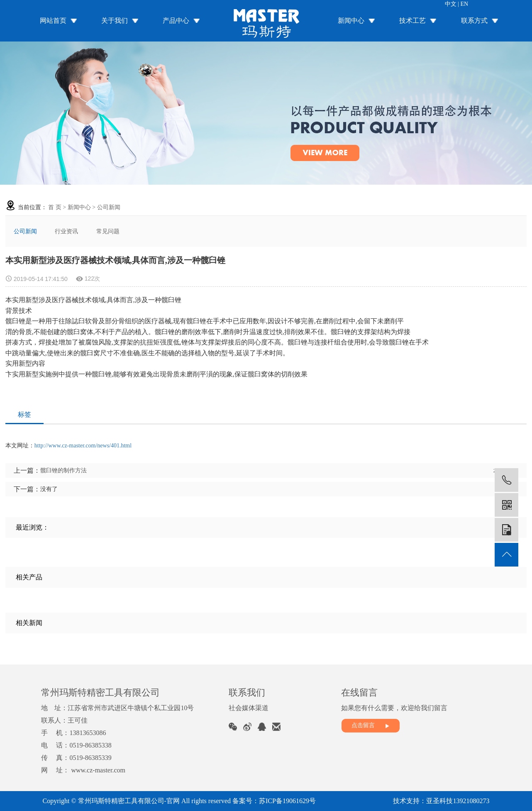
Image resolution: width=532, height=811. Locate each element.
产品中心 (176, 21)
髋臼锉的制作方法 (63, 470)
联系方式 (474, 21)
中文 (451, 4)
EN (465, 4)
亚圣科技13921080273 (458, 801)
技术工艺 (412, 21)
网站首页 (53, 21)
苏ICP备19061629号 (287, 801)
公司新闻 (109, 207)
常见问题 (108, 231)
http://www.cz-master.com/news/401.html (83, 446)
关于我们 (115, 21)
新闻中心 (351, 21)
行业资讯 (66, 231)
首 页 (55, 207)
